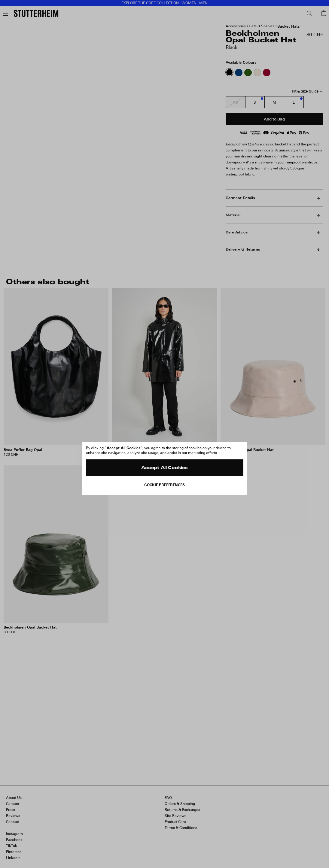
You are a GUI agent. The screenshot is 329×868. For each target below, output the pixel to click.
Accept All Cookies (164, 468)
